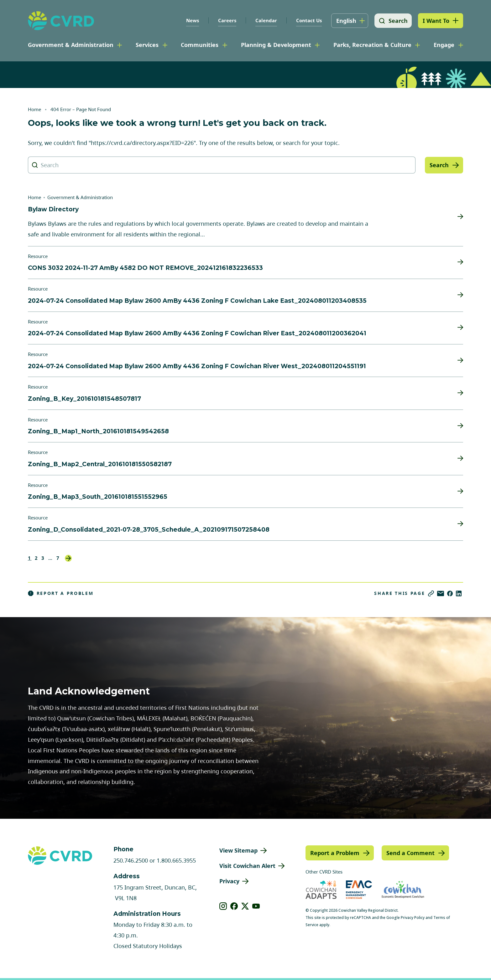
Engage (444, 45)
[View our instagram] (223, 906)
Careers (226, 20)
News (192, 20)
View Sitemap (238, 850)
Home (34, 109)
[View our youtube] (256, 906)
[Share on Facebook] (450, 593)
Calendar (265, 20)
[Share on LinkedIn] (459, 593)
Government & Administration (71, 45)
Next (68, 558)
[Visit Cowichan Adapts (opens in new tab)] (321, 890)
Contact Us (308, 20)
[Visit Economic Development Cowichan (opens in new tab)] (403, 890)
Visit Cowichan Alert (247, 866)
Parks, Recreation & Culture (372, 45)
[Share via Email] (441, 593)
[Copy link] (431, 593)
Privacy (229, 881)
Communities (200, 45)
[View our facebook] (234, 906)
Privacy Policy (413, 918)
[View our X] (245, 906)
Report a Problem (61, 593)
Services (147, 45)
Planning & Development (276, 45)
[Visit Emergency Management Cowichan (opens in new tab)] (359, 890)
